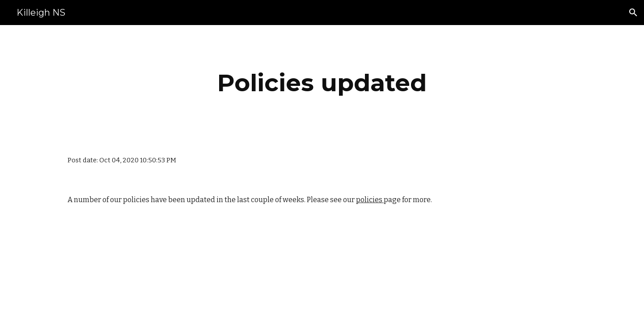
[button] (633, 13)
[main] (322, 83)
